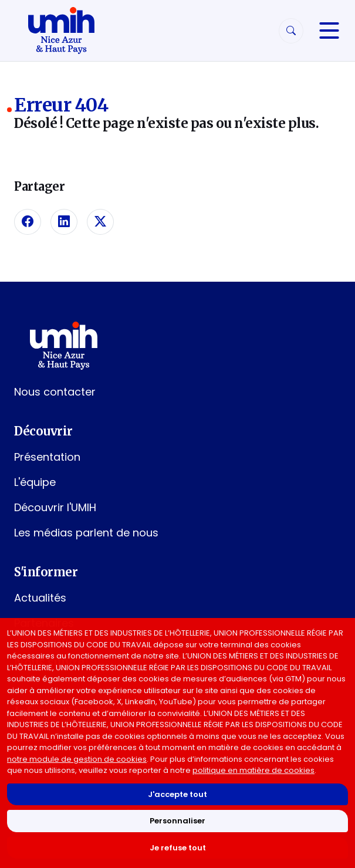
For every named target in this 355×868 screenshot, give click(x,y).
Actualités (40, 598)
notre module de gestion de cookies (77, 759)
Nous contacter (55, 392)
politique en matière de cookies (253, 770)
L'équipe (35, 482)
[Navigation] (329, 31)
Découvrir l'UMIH (55, 507)
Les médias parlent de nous (86, 533)
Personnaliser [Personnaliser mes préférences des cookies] (177, 821)
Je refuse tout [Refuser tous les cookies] (178, 848)
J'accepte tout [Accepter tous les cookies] (177, 794)
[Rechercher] (291, 31)
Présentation (47, 457)
